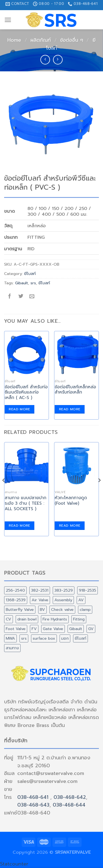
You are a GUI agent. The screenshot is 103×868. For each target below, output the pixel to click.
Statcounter (14, 864)
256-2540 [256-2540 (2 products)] (15, 590)
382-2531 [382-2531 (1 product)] (40, 590)
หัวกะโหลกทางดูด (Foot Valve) (71, 501)
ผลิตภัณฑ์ (41, 40)
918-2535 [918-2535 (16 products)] (87, 590)
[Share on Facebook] (10, 297)
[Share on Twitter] (21, 297)
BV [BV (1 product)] (42, 609)
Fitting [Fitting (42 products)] (79, 619)
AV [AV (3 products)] (81, 600)
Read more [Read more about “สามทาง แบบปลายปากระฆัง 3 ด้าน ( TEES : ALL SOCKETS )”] (19, 526)
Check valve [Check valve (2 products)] (62, 609)
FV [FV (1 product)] (34, 629)
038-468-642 (70, 797)
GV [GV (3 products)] (91, 629)
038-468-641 (33, 797)
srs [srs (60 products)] (24, 638)
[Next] (99, 491)
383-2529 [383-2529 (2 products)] (64, 590)
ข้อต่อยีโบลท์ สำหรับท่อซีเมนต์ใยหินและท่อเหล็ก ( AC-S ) (26, 392)
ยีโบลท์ (30, 274)
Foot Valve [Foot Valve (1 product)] (16, 629)
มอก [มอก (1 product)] (65, 638)
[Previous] (4, 491)
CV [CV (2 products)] (9, 619)
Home (14, 40)
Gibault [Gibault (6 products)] (76, 629)
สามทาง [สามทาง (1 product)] (12, 648)
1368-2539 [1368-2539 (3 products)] (16, 600)
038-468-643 (33, 805)
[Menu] (8, 20)
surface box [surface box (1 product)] (44, 638)
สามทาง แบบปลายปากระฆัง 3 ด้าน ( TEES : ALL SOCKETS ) (26, 503)
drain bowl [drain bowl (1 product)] (27, 619)
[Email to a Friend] (32, 297)
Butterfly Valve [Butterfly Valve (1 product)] (20, 609)
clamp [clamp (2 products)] (85, 609)
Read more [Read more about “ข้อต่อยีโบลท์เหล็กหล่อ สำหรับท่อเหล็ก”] (70, 409)
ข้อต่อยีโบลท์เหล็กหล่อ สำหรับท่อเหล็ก (75, 390)
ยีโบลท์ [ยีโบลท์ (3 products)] (80, 638)
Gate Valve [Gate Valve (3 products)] (53, 629)
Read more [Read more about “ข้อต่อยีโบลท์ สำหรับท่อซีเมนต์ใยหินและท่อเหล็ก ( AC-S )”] (19, 409)
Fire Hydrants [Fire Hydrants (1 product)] (55, 619)
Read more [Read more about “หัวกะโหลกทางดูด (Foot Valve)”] (70, 526)
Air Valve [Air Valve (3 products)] (40, 600)
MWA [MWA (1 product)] (10, 638)
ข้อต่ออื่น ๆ (72, 40)
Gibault (22, 283)
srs (33, 283)
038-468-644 (69, 805)
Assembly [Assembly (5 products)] (63, 600)
